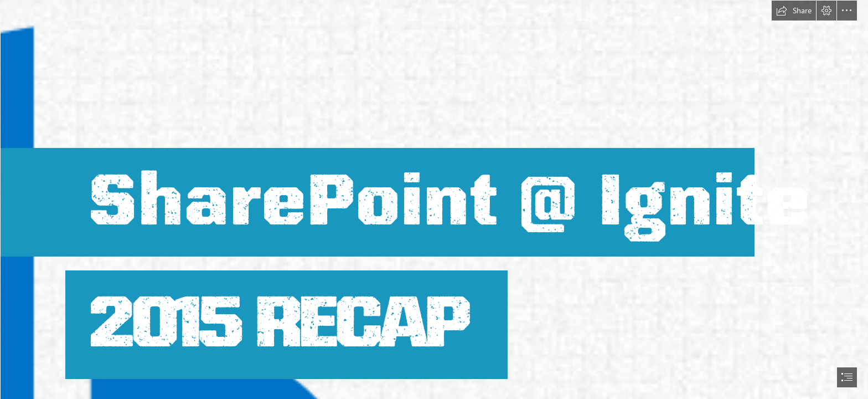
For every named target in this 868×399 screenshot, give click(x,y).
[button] (794, 11)
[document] (434, 199)
